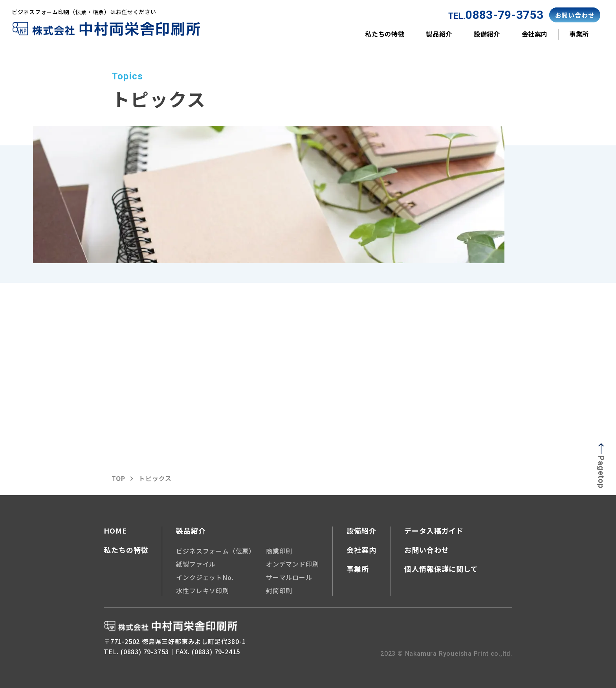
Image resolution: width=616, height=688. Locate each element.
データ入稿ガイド (434, 531)
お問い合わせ (426, 550)
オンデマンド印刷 (292, 563)
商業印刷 (279, 550)
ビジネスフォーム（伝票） (216, 550)
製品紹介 (439, 34)
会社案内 (535, 34)
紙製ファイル (196, 563)
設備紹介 (487, 34)
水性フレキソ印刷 (202, 590)
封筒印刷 (279, 590)
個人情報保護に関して (441, 568)
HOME (115, 531)
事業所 (579, 34)
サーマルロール (289, 577)
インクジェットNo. (205, 577)
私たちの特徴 (385, 34)
